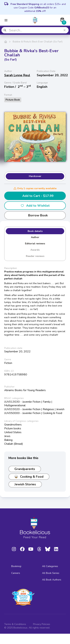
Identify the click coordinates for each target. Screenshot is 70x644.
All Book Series (51, 573)
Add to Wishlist (35, 206)
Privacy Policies (42, 624)
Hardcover (35, 176)
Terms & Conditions (15, 624)
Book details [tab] (35, 231)
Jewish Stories (25, 484)
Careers (16, 573)
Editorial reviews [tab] (35, 244)
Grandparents (25, 469)
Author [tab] (35, 237)
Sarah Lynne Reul (17, 75)
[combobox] (35, 30)
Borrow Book (35, 215)
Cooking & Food (29, 477)
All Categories (50, 566)
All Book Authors (52, 580)
